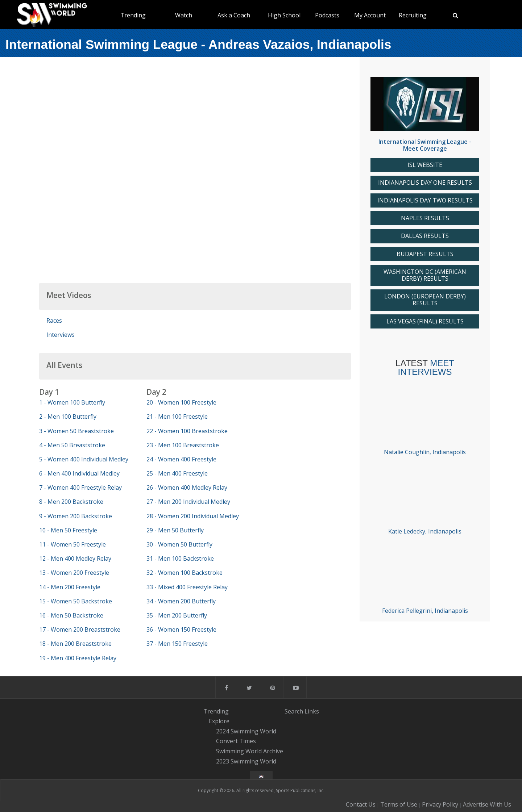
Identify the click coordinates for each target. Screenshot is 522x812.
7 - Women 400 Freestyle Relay (80, 487)
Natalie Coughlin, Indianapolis (425, 452)
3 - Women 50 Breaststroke (76, 431)
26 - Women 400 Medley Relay (187, 487)
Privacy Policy (440, 804)
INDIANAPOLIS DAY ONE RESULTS (425, 183)
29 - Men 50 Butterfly (175, 530)
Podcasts (327, 15)
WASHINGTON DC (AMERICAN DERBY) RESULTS (425, 275)
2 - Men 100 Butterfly (68, 417)
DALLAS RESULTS (425, 236)
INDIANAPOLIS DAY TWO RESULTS (425, 200)
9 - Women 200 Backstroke (76, 516)
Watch (184, 15)
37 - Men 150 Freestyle (177, 644)
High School (284, 15)
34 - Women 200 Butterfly (181, 601)
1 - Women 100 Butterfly (72, 402)
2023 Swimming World (246, 761)
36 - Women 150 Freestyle (181, 629)
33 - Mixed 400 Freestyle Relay (187, 587)
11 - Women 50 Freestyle (72, 544)
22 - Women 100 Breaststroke (187, 431)
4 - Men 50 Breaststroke (72, 445)
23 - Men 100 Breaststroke (183, 445)
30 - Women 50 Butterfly (179, 544)
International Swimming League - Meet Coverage (425, 145)
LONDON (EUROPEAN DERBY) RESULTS (425, 300)
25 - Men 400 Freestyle (177, 473)
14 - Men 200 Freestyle (70, 587)
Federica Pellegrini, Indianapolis (425, 611)
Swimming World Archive (250, 751)
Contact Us (361, 804)
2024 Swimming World (246, 731)
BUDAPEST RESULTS (425, 254)
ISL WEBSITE (425, 165)
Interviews (61, 335)
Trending (133, 15)
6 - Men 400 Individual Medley (79, 473)
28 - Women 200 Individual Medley (193, 516)
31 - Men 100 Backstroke (180, 558)
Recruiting (413, 15)
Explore (219, 721)
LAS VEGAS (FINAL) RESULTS (425, 321)
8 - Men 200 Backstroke (71, 502)
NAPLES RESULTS (425, 218)
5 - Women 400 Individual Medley (84, 459)
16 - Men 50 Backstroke (71, 615)
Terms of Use (399, 804)
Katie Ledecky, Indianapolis (425, 531)
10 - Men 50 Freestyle (68, 530)
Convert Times (236, 741)
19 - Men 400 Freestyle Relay (78, 658)
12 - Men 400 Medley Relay (75, 558)
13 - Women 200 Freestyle (74, 573)
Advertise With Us (487, 804)
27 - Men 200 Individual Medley (188, 502)
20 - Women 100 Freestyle (181, 402)
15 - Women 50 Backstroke (76, 601)
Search (294, 711)
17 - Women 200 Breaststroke (80, 629)
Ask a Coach (234, 15)
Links (312, 711)
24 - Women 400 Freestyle (181, 459)
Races (54, 321)
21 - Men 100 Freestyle (177, 417)
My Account (370, 15)
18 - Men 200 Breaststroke (75, 644)
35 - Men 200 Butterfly (177, 615)
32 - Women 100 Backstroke (185, 573)
